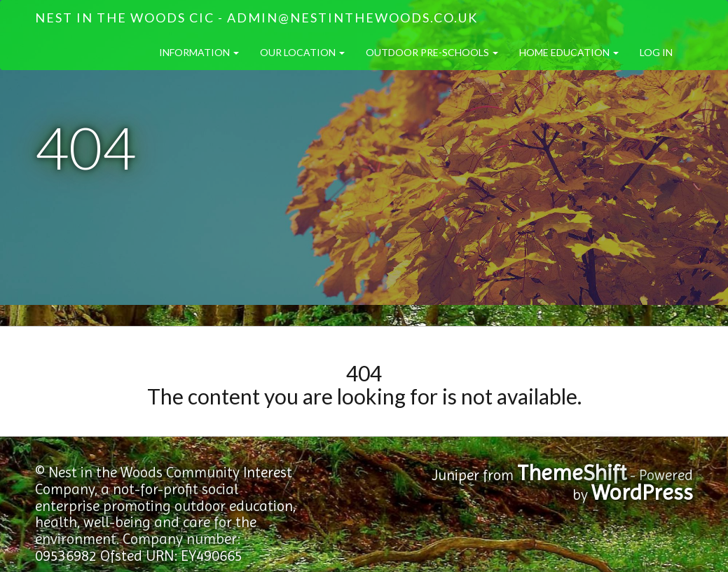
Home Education (569, 52)
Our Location (302, 52)
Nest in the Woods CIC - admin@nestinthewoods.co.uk (256, 18)
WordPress (642, 492)
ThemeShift (572, 473)
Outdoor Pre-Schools (432, 52)
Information (199, 52)
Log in (656, 52)
